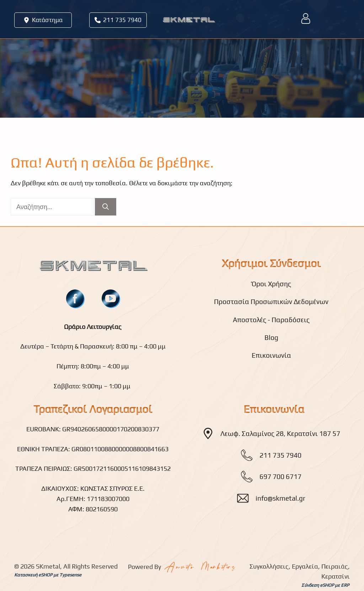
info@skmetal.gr (280, 498)
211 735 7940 (122, 20)
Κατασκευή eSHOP (33, 575)
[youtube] (111, 298)
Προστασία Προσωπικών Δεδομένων (271, 302)
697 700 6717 (280, 476)
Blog (271, 337)
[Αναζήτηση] (106, 207)
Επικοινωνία (271, 355)
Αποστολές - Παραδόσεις (271, 320)
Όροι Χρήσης (271, 284)
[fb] (75, 299)
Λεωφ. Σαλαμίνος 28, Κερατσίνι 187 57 (280, 433)
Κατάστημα (47, 20)
